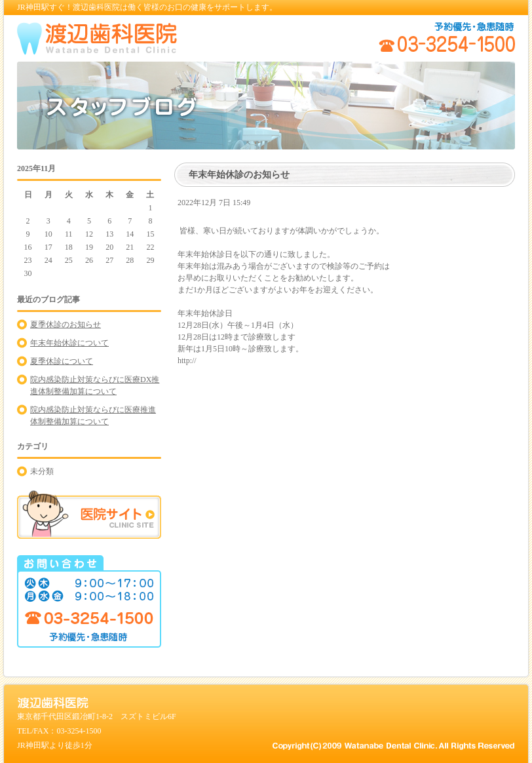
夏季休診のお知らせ (66, 324)
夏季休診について (62, 361)
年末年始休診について (69, 343)
